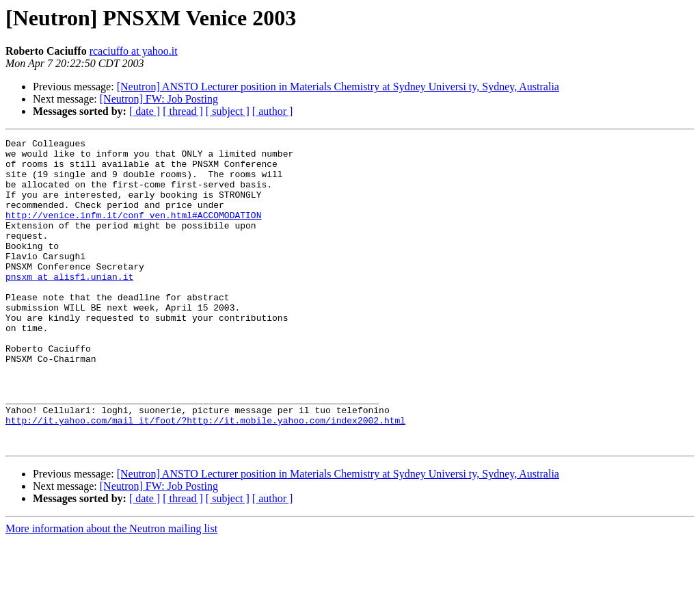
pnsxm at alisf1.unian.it (69, 305)
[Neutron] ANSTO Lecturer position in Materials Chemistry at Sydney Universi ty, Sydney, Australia (338, 87)
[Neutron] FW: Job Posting (159, 99)
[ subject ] (228, 111)
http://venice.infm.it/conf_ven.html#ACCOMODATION (133, 231)
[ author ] (273, 111)
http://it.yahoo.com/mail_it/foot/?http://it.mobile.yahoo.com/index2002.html (205, 477)
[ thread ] (183, 111)
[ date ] (145, 111)
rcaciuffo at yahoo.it (134, 51)
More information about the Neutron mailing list (111, 590)
